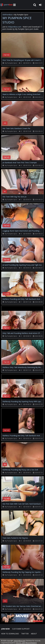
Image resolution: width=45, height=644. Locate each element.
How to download (10, 634)
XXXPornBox (7, 15)
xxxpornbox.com (19, 641)
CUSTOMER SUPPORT (21, 629)
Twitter (25, 634)
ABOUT (34, 634)
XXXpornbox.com (7, 5)
